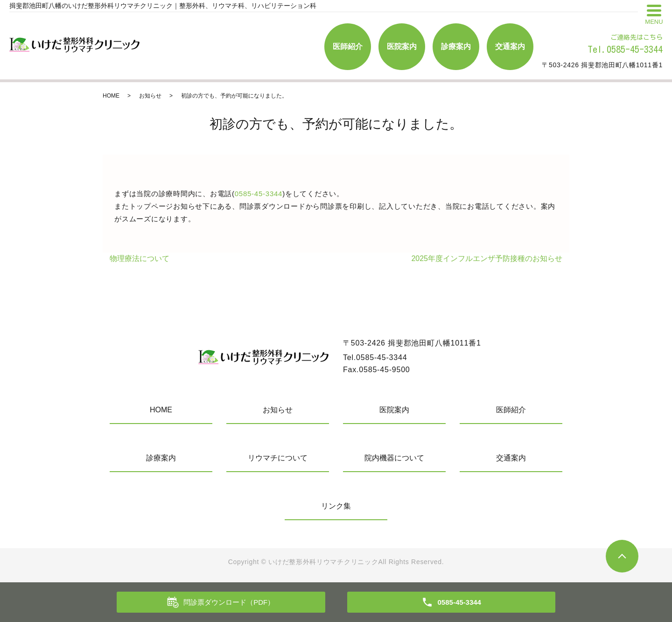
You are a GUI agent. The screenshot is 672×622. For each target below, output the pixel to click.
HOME (111, 96)
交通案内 (510, 46)
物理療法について (140, 258)
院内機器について (394, 458)
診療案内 (456, 46)
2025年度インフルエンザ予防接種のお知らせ (487, 258)
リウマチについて (278, 458)
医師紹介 (348, 46)
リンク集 (336, 506)
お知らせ (150, 96)
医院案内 (402, 46)
